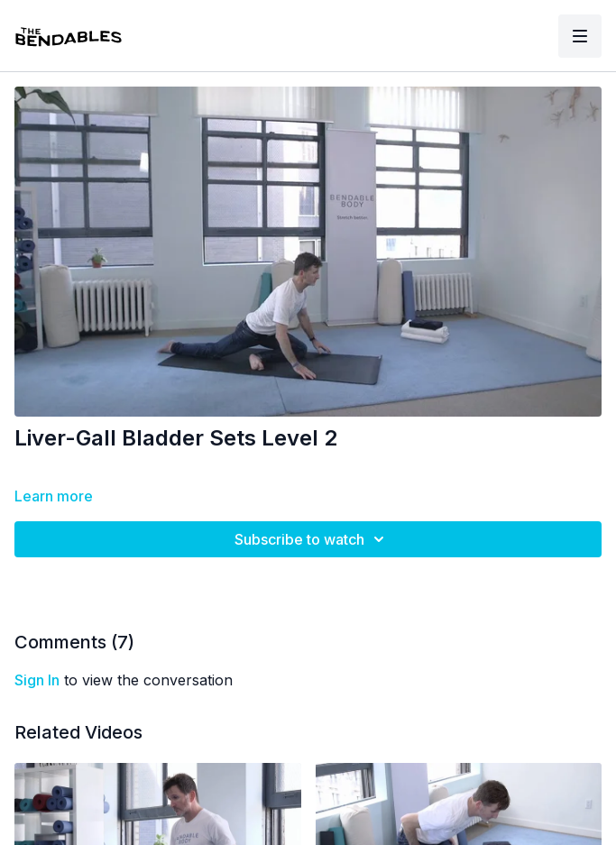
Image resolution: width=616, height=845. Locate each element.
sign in (37, 680)
